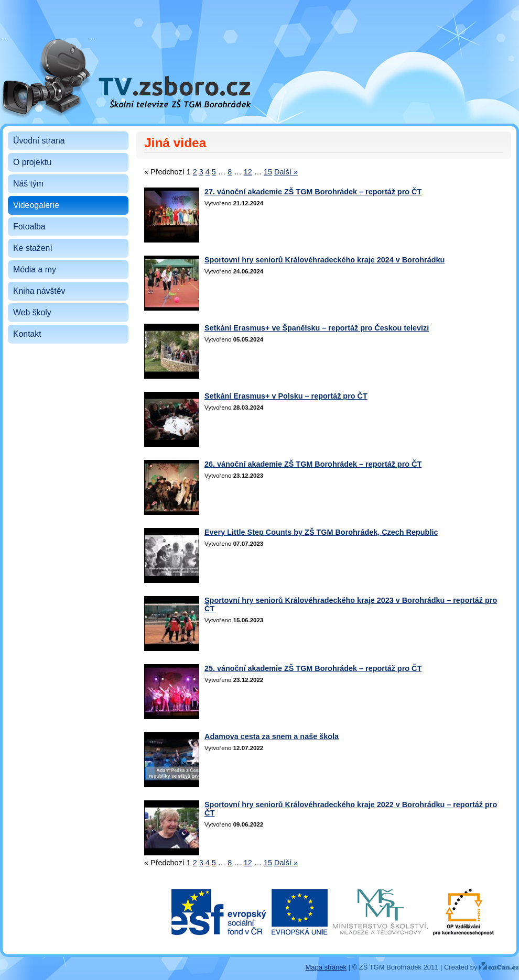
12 (248, 172)
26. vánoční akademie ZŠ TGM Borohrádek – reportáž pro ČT (313, 464)
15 (268, 172)
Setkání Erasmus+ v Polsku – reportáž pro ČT (286, 396)
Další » (286, 172)
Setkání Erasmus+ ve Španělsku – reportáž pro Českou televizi (317, 328)
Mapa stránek (326, 967)
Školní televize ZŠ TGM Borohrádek (95, 45)
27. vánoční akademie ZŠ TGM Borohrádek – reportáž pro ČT (313, 192)
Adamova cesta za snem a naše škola (272, 736)
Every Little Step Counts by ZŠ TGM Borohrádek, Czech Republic (321, 532)
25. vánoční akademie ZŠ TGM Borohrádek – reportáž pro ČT (313, 668)
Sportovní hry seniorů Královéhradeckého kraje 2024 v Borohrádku (325, 260)
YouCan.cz (499, 966)
